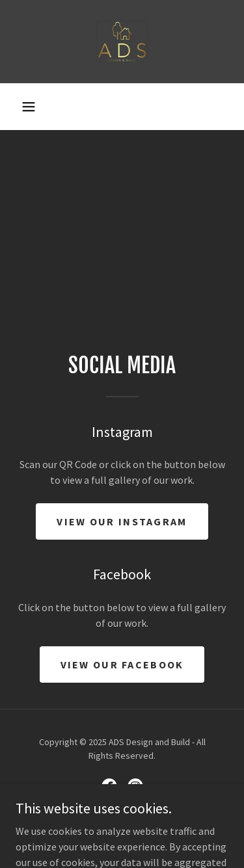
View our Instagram (122, 521)
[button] (29, 107)
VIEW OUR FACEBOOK (122, 664)
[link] (122, 42)
